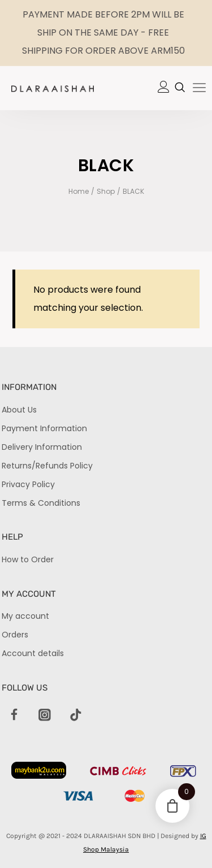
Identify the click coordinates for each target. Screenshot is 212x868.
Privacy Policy (28, 484)
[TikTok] (76, 715)
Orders (15, 635)
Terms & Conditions (41, 503)
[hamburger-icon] (199, 89)
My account (25, 616)
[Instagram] (45, 715)
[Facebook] (14, 715)
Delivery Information (42, 447)
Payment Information (44, 428)
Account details (33, 653)
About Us (19, 410)
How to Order (28, 559)
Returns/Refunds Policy (47, 466)
